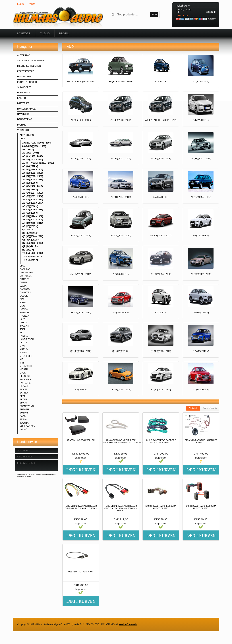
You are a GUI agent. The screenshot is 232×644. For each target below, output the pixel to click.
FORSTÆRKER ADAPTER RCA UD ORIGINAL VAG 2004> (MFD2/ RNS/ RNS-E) (121, 508)
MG (21, 359)
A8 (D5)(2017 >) (30, 226)
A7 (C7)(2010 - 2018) (33, 210)
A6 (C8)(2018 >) (30, 206)
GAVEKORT (23, 114)
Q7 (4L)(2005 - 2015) (33, 243)
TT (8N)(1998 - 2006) (33, 253)
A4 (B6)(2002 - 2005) (33, 173)
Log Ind (21, 4)
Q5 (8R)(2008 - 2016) (33, 236)
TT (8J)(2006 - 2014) (32, 257)
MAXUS (24, 349)
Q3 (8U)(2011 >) (30, 233)
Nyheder (24, 33)
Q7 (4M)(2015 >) (30, 246)
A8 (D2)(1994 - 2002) (33, 216)
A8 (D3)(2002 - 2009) (33, 220)
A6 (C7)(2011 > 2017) (33, 203)
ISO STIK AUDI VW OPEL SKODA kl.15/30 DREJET (161, 507)
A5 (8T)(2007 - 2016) (33, 186)
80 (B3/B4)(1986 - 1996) (34, 146)
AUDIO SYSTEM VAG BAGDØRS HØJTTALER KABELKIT (161, 441)
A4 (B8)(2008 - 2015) (33, 180)
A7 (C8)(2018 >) (30, 213)
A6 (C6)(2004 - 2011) (33, 200)
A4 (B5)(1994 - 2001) (33, 169)
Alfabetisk (193, 408)
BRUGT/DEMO (25, 119)
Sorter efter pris (210, 408)
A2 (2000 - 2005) (31, 153)
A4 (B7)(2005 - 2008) (33, 176)
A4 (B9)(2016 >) (30, 183)
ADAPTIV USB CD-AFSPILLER (81, 440)
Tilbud (45, 33)
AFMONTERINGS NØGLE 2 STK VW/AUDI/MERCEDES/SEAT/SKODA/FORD (121, 441)
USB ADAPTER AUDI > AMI (81, 572)
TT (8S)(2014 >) (30, 260)
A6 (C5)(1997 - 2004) (33, 196)
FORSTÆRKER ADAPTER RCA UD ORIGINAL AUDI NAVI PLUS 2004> (81, 507)
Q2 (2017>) (28, 230)
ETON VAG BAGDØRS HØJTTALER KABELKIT (201, 441)
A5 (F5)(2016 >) (30, 190)
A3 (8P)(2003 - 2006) (33, 160)
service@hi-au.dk (128, 624)
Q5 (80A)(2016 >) (31, 240)
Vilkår (32, 4)
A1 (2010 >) (28, 150)
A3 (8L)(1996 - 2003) (33, 156)
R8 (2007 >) (28, 250)
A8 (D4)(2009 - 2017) (33, 223)
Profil (64, 33)
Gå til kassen (182, 16)
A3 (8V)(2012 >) (30, 166)
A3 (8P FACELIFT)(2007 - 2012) (38, 163)
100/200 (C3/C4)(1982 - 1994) (37, 143)
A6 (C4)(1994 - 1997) (33, 193)
